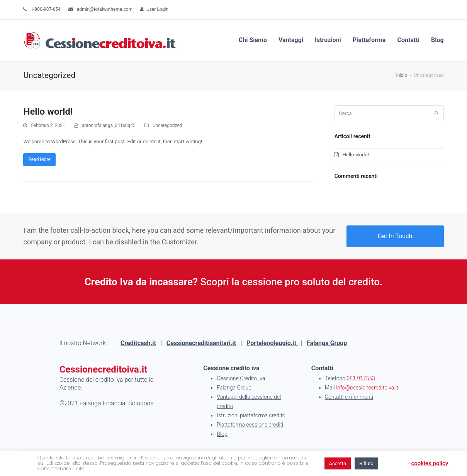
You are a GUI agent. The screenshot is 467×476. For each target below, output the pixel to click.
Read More (39, 159)
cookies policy (430, 463)
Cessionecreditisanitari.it (201, 343)
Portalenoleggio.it (272, 343)
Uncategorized (167, 125)
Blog (222, 434)
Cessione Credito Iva (241, 378)
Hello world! (48, 112)
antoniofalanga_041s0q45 (109, 125)
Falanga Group (327, 343)
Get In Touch (395, 236)
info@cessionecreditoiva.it (367, 388)
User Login (157, 9)
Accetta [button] (338, 463)
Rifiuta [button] (366, 463)
